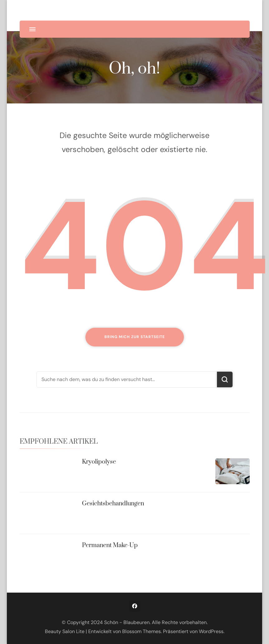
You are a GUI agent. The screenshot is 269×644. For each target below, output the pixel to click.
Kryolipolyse (99, 462)
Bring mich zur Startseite (135, 337)
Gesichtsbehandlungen (113, 504)
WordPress (211, 631)
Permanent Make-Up (110, 545)
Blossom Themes (142, 631)
